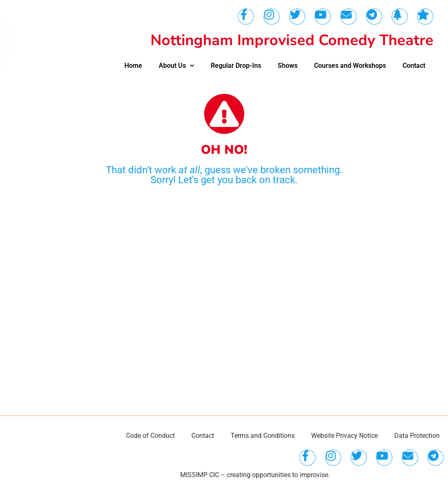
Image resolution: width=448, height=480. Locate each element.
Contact (414, 66)
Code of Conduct (150, 436)
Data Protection (417, 436)
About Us (176, 66)
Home (133, 66)
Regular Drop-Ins (236, 66)
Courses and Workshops (350, 66)
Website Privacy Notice (344, 436)
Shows (288, 66)
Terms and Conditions (263, 436)
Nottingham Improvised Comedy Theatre (292, 40)
